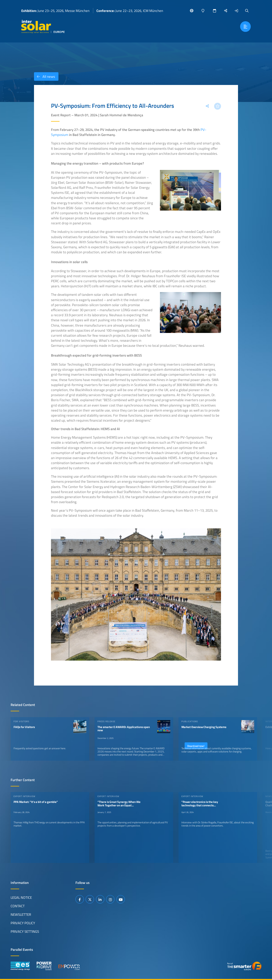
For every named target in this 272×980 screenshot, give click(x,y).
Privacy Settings (25, 931)
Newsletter (21, 914)
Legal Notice (21, 897)
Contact (18, 906)
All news (44, 76)
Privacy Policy (23, 923)
